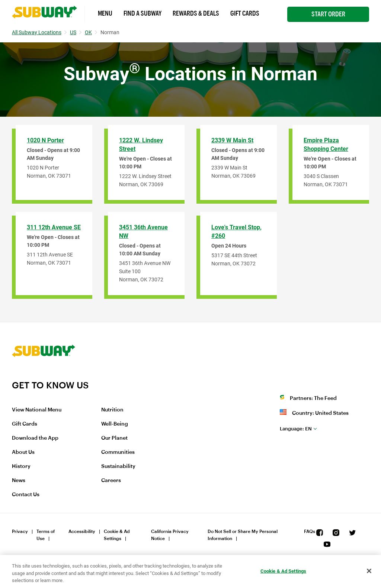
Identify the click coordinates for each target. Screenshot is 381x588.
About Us (23, 452)
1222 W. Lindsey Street (141, 145)
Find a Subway (143, 13)
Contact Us (26, 495)
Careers (111, 481)
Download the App (35, 438)
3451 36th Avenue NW (143, 232)
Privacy (20, 532)
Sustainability (118, 466)
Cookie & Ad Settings (117, 535)
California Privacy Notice (170, 535)
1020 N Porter (45, 140)
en (296, 429)
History (21, 466)
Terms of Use (46, 535)
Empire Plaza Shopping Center (326, 145)
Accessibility (82, 532)
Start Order (328, 14)
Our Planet (114, 438)
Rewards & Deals (196, 13)
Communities (118, 452)
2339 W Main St (232, 140)
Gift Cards (245, 13)
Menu (105, 13)
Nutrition (112, 410)
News (19, 481)
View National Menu (37, 410)
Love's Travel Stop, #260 (236, 232)
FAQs (310, 532)
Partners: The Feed (313, 398)
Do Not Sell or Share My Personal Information (243, 535)
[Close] (369, 571)
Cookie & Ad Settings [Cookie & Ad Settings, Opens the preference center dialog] (284, 571)
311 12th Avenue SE (54, 227)
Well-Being (115, 424)
